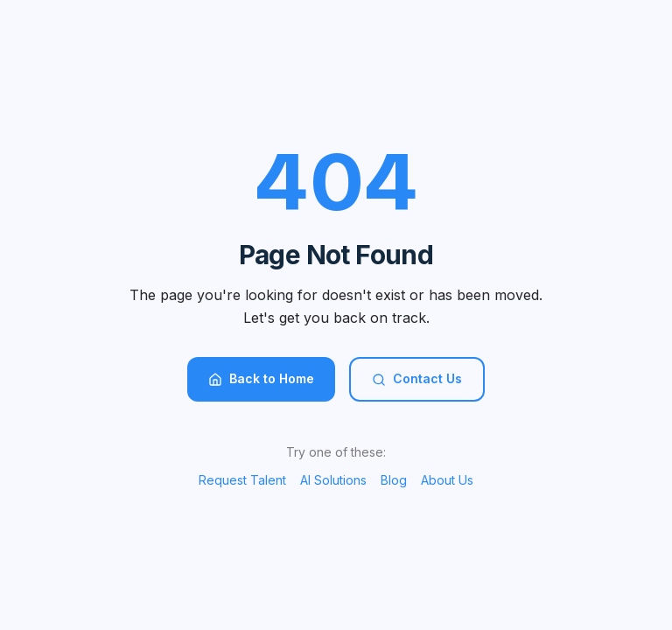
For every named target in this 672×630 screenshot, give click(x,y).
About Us (447, 480)
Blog (394, 480)
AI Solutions (333, 480)
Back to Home (261, 378)
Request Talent (242, 480)
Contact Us (417, 378)
